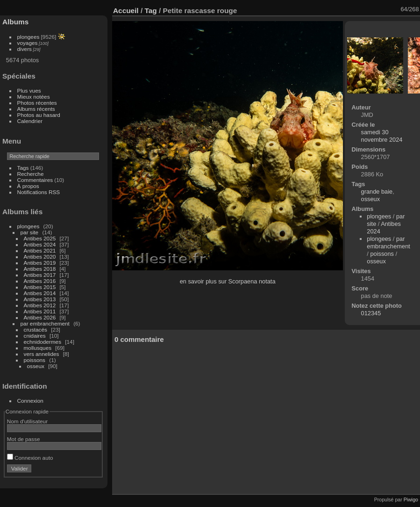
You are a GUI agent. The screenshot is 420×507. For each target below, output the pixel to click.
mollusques (38, 348)
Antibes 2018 (40, 269)
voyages (28, 43)
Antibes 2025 (40, 238)
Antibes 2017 (40, 275)
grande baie (377, 192)
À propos (28, 186)
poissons (35, 360)
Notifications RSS (39, 192)
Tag (150, 11)
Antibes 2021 (40, 250)
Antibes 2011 (40, 311)
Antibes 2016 (40, 281)
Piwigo (411, 500)
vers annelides (42, 354)
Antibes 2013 (40, 299)
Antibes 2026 (40, 317)
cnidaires (35, 336)
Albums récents (36, 109)
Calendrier (30, 121)
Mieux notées (34, 97)
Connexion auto (30, 458)
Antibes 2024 (40, 244)
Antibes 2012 (40, 305)
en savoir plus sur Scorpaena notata (228, 281)
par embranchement (45, 323)
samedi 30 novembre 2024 (382, 136)
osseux (36, 366)
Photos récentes (37, 103)
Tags (23, 168)
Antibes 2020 (40, 257)
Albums (15, 22)
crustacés (36, 330)
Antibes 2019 (40, 263)
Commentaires (35, 180)
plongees (28, 37)
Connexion (30, 401)
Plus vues (29, 91)
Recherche (31, 174)
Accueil (126, 11)
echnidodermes (43, 342)
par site (30, 232)
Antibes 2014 (40, 293)
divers (25, 49)
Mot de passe (24, 439)
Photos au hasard (39, 115)
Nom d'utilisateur (27, 421)
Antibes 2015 (40, 287)
